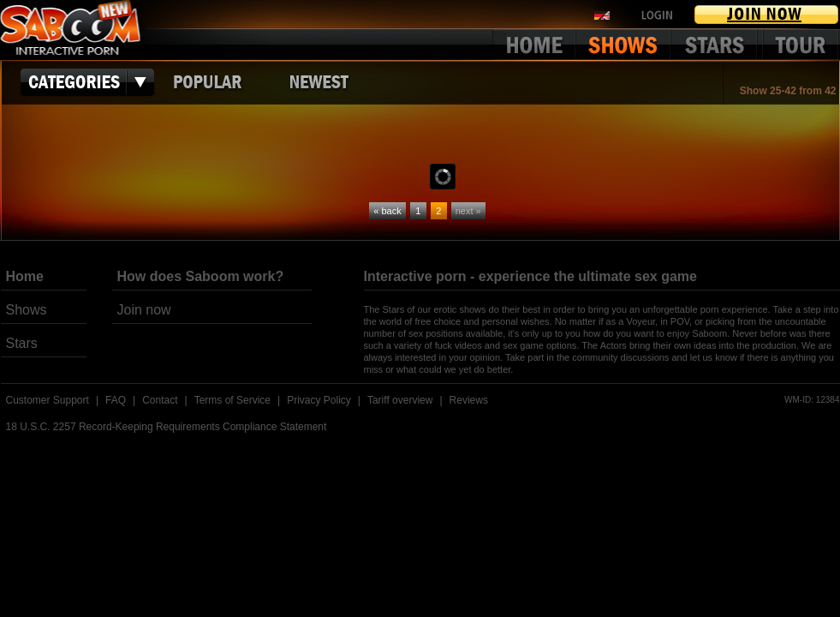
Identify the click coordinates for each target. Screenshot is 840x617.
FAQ (116, 400)
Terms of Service (232, 400)
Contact (160, 400)
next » (468, 211)
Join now (144, 310)
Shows (27, 310)
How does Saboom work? (201, 276)
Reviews (469, 400)
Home (25, 276)
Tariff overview (400, 400)
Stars (22, 343)
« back (387, 211)
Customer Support (48, 400)
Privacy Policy (319, 400)
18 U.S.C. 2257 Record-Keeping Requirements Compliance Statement (167, 427)
